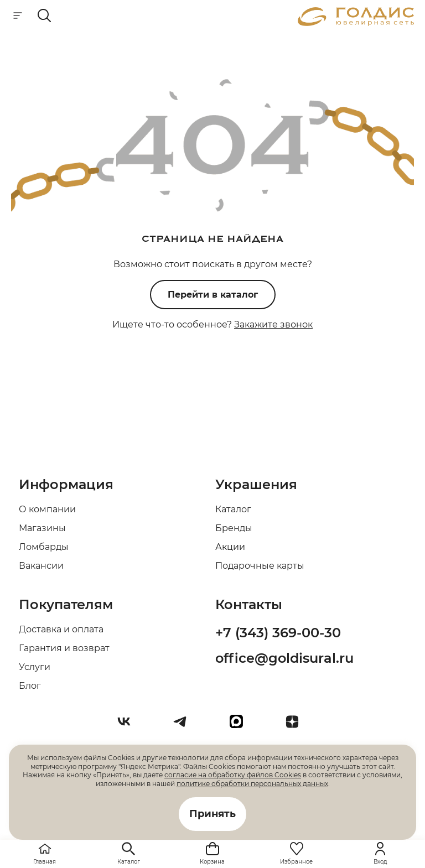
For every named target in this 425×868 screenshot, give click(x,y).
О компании (47, 509)
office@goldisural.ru (284, 658)
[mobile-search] (44, 16)
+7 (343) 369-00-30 (278, 633)
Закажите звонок (273, 324)
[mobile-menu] (18, 16)
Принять (212, 814)
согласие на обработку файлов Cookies (233, 775)
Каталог (233, 509)
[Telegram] (184, 726)
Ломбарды (44, 547)
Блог (30, 686)
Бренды (234, 528)
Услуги (35, 667)
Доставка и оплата (61, 629)
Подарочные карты (260, 566)
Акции (230, 547)
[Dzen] (297, 726)
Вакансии (41, 566)
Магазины (42, 528)
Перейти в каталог (213, 295)
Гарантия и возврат (64, 648)
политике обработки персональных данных (252, 784)
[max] (241, 726)
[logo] (356, 23)
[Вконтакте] (128, 726)
